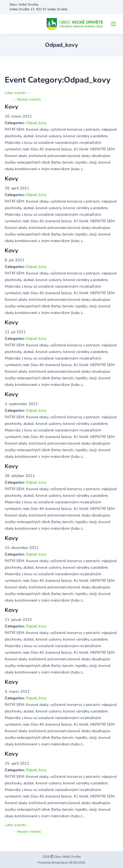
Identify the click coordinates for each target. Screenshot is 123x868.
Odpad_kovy (36, 123)
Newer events (27, 99)
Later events (17, 93)
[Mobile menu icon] (114, 24)
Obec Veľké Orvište (67, 857)
